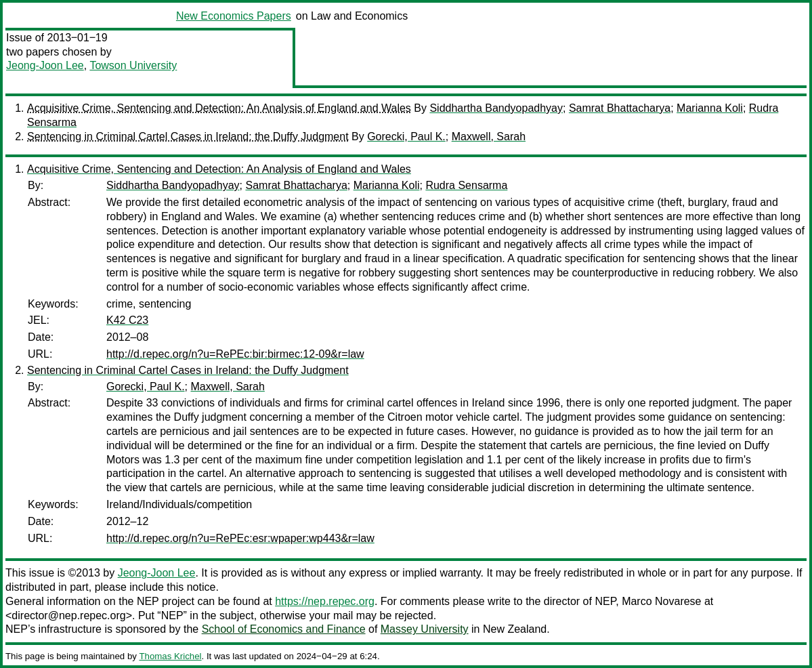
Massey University (425, 629)
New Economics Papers (234, 16)
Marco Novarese (661, 601)
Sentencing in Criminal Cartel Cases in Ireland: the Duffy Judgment (188, 137)
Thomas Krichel (170, 656)
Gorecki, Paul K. (406, 137)
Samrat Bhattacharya (620, 108)
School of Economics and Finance (284, 629)
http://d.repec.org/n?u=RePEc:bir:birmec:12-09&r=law (235, 354)
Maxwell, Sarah (489, 137)
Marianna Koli (710, 108)
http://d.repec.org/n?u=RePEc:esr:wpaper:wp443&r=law (240, 538)
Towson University (133, 65)
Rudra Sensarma (466, 185)
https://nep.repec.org (325, 601)
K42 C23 (127, 320)
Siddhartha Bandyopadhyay (496, 108)
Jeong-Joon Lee (45, 65)
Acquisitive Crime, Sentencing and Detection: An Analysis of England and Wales (219, 108)
